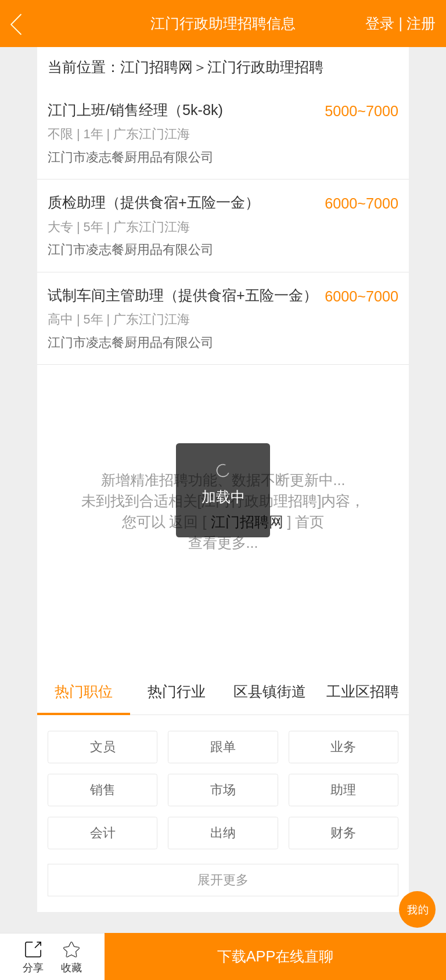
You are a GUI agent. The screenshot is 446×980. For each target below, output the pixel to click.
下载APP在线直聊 (275, 956)
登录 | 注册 (400, 23)
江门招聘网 (157, 67)
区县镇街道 (270, 691)
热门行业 (177, 691)
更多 (223, 880)
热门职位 (84, 691)
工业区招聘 (363, 691)
